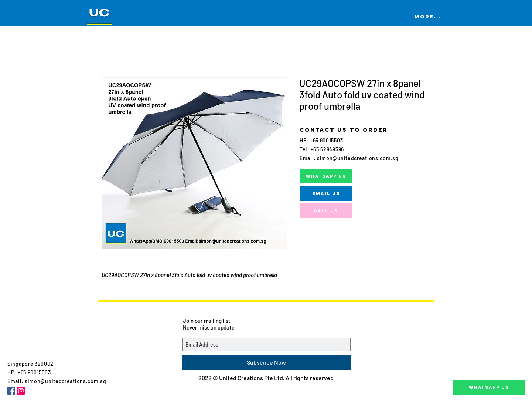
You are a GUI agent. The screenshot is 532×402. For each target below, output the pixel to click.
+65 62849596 (327, 149)
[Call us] (326, 211)
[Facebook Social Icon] (11, 391)
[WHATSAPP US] (326, 176)
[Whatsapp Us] (489, 387)
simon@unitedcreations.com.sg (358, 158)
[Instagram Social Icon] (21, 391)
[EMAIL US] (326, 193)
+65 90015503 (326, 140)
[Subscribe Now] (266, 362)
